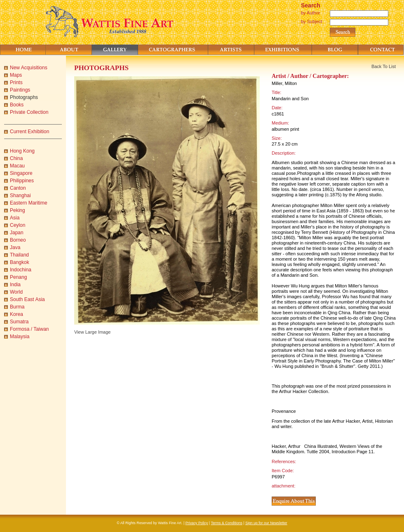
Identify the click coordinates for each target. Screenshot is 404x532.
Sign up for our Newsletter (266, 523)
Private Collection (29, 112)
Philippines (22, 181)
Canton (18, 188)
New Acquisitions (29, 68)
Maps (16, 75)
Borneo (18, 240)
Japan (17, 233)
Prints (16, 82)
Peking (18, 210)
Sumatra (19, 322)
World (16, 292)
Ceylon (18, 225)
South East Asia (27, 299)
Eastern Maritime (29, 203)
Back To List (384, 66)
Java (15, 247)
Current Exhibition (29, 132)
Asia (15, 218)
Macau (17, 166)
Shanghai (20, 195)
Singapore (21, 173)
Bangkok (20, 262)
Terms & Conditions (227, 523)
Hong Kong (22, 151)
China (16, 158)
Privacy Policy (197, 523)
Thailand (19, 255)
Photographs (24, 97)
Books (17, 105)
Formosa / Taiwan (29, 329)
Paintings (20, 90)
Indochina (21, 270)
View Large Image (92, 332)
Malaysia (20, 337)
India (15, 285)
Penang (18, 277)
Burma (17, 307)
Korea (16, 314)
